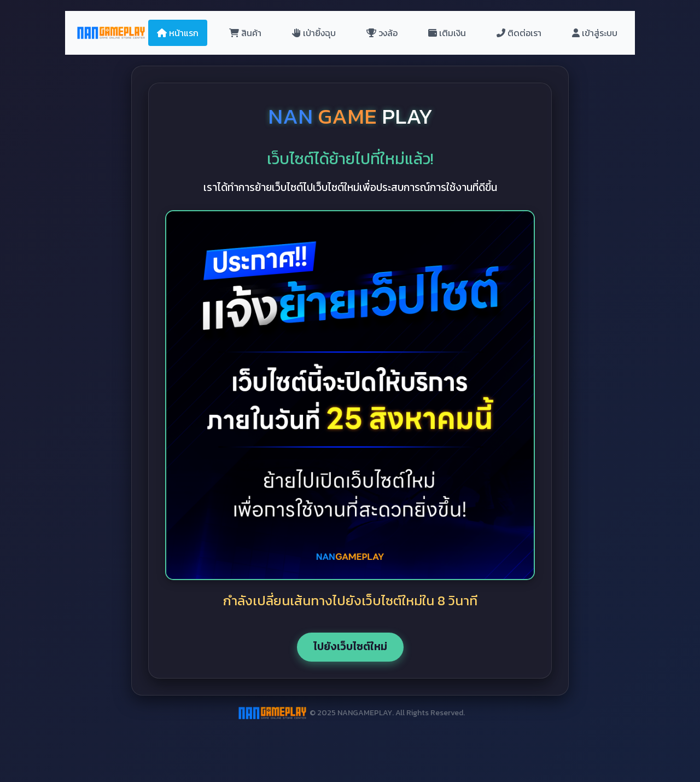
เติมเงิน (447, 33)
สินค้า (245, 33)
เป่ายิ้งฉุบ (314, 33)
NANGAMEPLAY (365, 713)
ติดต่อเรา (519, 33)
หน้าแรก (178, 33)
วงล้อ (382, 33)
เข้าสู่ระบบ (595, 33)
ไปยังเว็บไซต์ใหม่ (350, 647)
